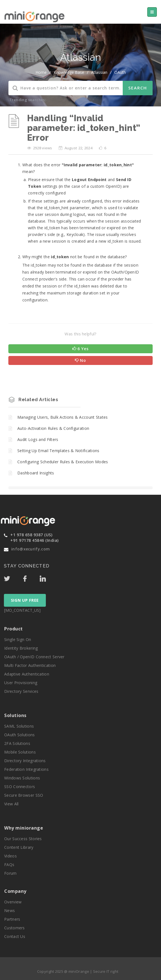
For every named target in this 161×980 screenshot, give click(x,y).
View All (11, 804)
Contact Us (15, 936)
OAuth (120, 72)
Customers (15, 928)
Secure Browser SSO (24, 795)
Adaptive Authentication (27, 674)
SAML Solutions (19, 726)
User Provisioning (21, 683)
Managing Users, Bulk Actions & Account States (63, 417)
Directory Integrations (25, 761)
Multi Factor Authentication (30, 665)
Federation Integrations (26, 769)
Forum (10, 873)
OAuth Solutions (20, 735)
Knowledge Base (69, 72)
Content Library (19, 847)
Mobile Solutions (20, 752)
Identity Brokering (21, 648)
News (10, 910)
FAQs (9, 865)
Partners (12, 919)
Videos (10, 856)
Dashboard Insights (36, 473)
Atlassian (99, 72)
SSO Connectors (20, 787)
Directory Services (21, 691)
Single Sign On (18, 639)
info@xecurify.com (30, 549)
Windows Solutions (22, 778)
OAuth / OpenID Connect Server (34, 657)
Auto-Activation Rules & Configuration (53, 428)
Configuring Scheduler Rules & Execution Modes (63, 462)
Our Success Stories (23, 839)
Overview (13, 902)
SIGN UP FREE (25, 600)
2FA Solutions (17, 743)
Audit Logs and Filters (38, 439)
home (41, 72)
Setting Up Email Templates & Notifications (58, 451)
